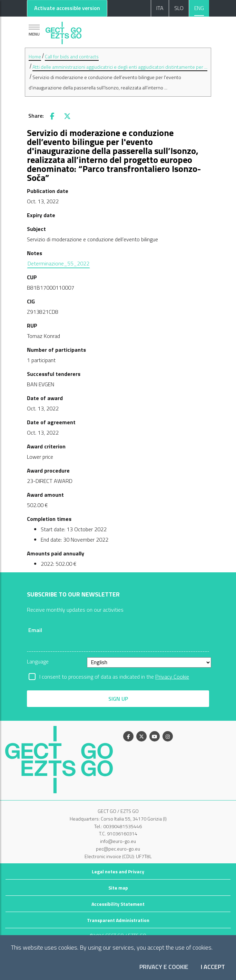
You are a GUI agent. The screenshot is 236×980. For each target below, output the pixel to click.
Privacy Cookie (172, 677)
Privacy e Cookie (164, 967)
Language (38, 661)
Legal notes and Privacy (118, 871)
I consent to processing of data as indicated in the (114, 677)
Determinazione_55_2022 (58, 263)
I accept (213, 967)
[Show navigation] (34, 30)
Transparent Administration (118, 920)
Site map (118, 888)
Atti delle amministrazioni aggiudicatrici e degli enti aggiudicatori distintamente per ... (120, 67)
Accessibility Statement (118, 904)
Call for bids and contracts (72, 56)
